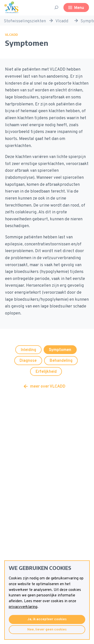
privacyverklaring (23, 607)
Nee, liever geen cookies (47, 630)
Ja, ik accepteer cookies (47, 619)
